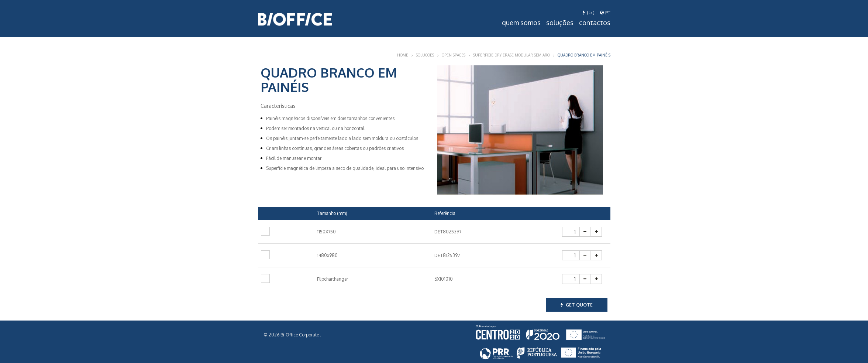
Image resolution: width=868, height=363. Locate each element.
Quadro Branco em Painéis (584, 55)
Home (403, 55)
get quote (577, 305)
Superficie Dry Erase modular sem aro (512, 55)
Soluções (560, 23)
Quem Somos (521, 23)
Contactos (595, 23)
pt (605, 13)
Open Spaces (454, 55)
